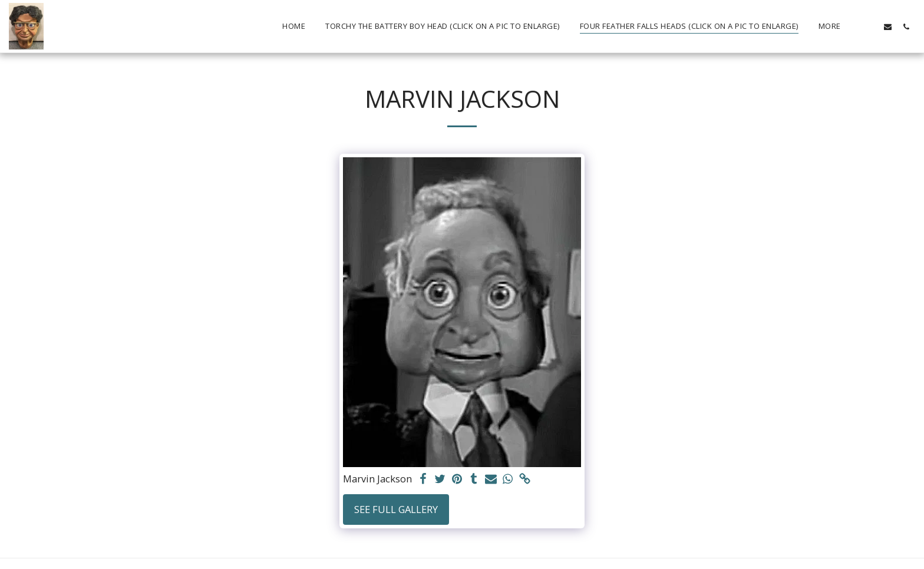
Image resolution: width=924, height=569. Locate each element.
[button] (869, 27)
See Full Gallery (396, 509)
